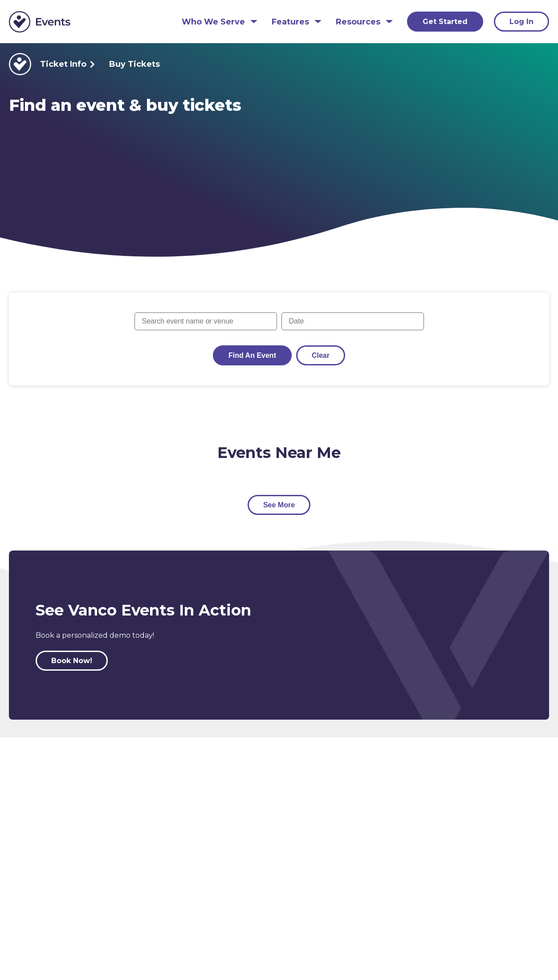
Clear (321, 355)
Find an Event (252, 355)
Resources (358, 22)
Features (290, 22)
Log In (521, 22)
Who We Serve (213, 22)
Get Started (445, 22)
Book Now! (72, 661)
